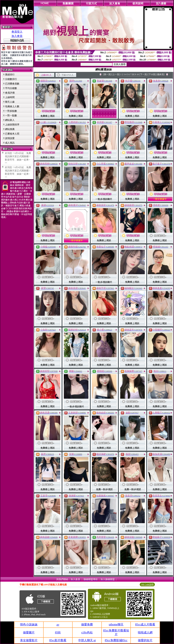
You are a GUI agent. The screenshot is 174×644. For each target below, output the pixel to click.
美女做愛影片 (29, 640)
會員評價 (10, 93)
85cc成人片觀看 (145, 624)
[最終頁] (161, 74)
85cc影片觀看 (58, 640)
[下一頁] (143, 74)
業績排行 (10, 75)
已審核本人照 (12, 134)
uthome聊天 (116, 624)
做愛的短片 (145, 640)
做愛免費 (87, 624)
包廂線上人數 (12, 106)
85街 (58, 632)
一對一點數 (11, 115)
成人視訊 (10, 143)
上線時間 (10, 97)
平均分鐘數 (11, 88)
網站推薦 (10, 129)
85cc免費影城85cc (116, 640)
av (58, 625)
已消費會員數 (12, 84)
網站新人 (10, 120)
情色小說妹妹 (29, 624)
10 (138, 74)
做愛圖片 (29, 632)
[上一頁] (116, 74)
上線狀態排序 (12, 125)
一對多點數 (11, 111)
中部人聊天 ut (87, 640)
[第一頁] (107, 74)
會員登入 (17, 32)
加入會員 (17, 36)
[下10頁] (152, 74)
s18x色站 (87, 632)
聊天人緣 (10, 102)
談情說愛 (10, 138)
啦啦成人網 (145, 632)
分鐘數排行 (11, 79)
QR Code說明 (147, 584)
